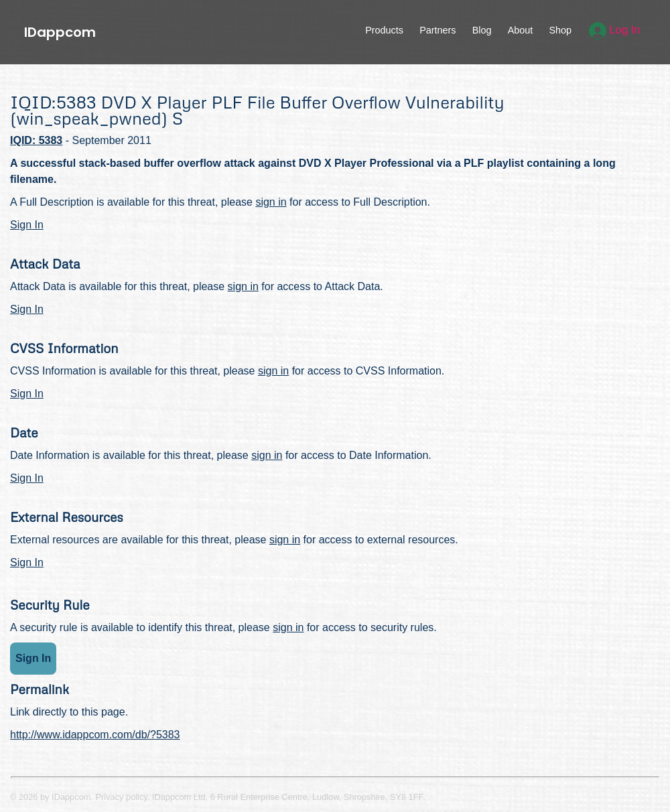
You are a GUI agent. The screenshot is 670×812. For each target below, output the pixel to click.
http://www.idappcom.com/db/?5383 (95, 735)
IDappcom (60, 32)
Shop (560, 30)
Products (384, 30)
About (521, 30)
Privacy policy (122, 797)
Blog (482, 30)
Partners (438, 30)
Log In (615, 30)
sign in (271, 202)
